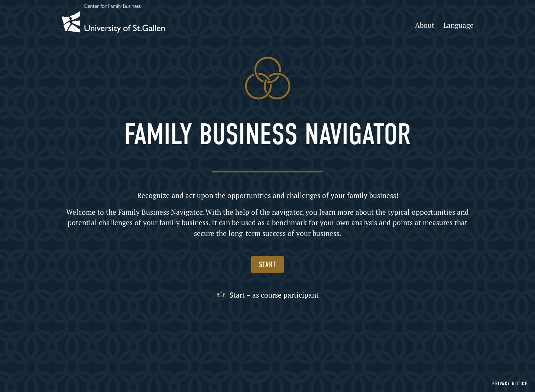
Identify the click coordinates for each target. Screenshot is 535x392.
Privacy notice (510, 384)
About (425, 25)
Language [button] (458, 25)
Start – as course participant (274, 295)
